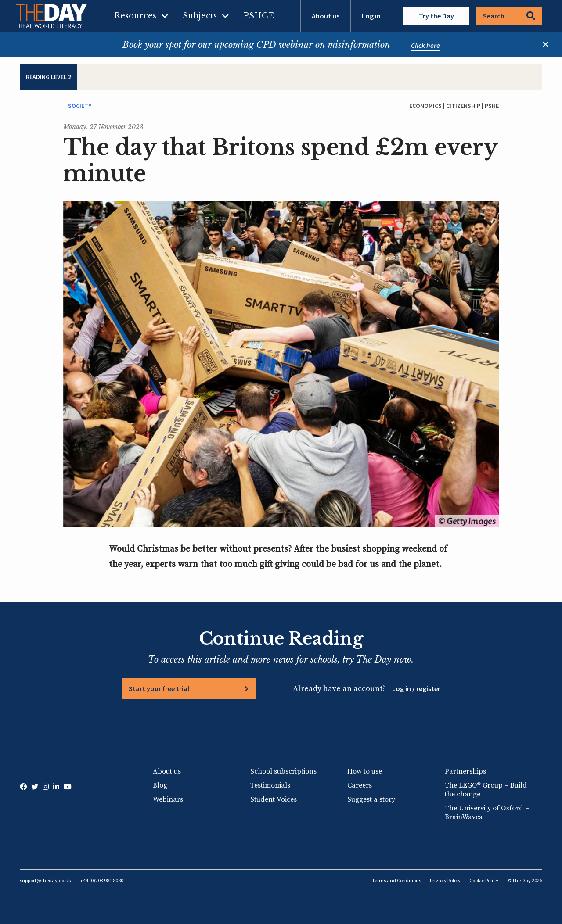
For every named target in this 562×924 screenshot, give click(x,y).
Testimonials (270, 785)
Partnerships (465, 771)
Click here (425, 45)
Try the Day (436, 16)
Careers (360, 785)
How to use (365, 771)
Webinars (168, 799)
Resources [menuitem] (135, 16)
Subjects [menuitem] (200, 16)
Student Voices (274, 799)
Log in (371, 16)
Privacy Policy (445, 880)
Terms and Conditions (396, 880)
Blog (160, 785)
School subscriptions (283, 771)
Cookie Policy (484, 880)
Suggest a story (371, 799)
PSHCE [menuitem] (259, 16)
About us (326, 16)
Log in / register (416, 688)
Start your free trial (159, 688)
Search (509, 16)
